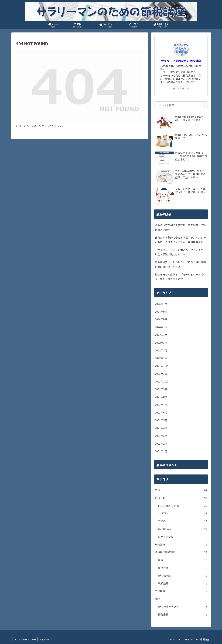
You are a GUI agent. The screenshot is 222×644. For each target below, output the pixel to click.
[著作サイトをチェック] (174, 88)
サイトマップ (47, 639)
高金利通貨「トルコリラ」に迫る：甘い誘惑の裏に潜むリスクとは (180, 264)
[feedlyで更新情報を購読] (183, 88)
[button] (204, 105)
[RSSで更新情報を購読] (188, 88)
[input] (181, 105)
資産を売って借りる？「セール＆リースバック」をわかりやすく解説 (180, 277)
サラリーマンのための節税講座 (181, 61)
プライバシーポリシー (25, 639)
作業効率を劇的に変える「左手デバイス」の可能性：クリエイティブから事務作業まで (180, 240)
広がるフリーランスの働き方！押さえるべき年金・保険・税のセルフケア (180, 252)
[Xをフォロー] (179, 88)
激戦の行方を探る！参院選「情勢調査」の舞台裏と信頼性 (180, 227)
